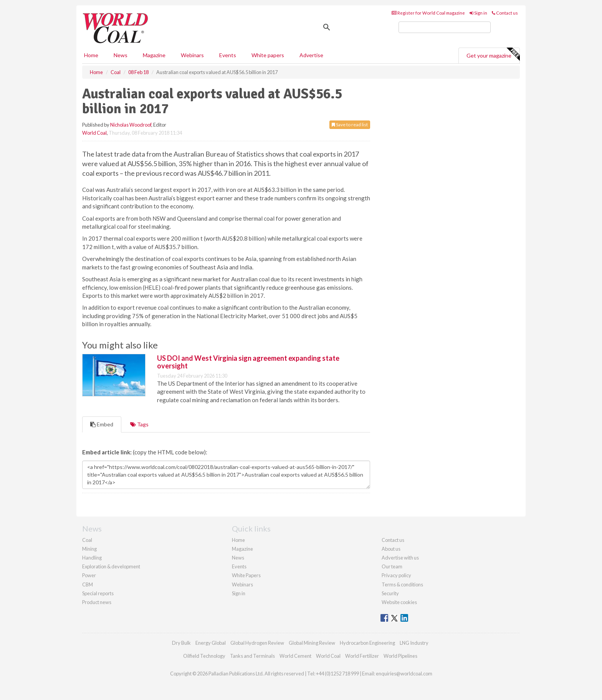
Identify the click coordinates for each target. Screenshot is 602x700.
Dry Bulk (181, 643)
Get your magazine (493, 54)
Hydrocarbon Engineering (367, 643)
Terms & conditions (402, 584)
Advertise (311, 55)
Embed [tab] (102, 424)
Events (228, 55)
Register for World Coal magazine (428, 13)
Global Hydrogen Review (257, 643)
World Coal (94, 133)
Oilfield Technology (204, 656)
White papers (268, 55)
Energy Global (211, 643)
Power (89, 575)
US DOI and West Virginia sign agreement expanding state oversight (248, 362)
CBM (88, 584)
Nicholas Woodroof (131, 125)
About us (391, 549)
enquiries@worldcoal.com (404, 674)
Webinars (192, 55)
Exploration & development (111, 566)
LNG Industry (414, 643)
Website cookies (399, 602)
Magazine (154, 55)
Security (390, 593)
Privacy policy (396, 575)
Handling (92, 558)
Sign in (478, 13)
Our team (392, 566)
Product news (97, 602)
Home (91, 55)
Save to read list (350, 125)
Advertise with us (400, 558)
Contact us (505, 13)
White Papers (246, 575)
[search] (445, 27)
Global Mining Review (312, 643)
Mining (89, 549)
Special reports (98, 593)
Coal (87, 540)
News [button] (121, 55)
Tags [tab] (139, 424)
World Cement (295, 656)
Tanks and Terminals (252, 656)
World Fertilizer (362, 656)
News (238, 558)
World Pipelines (400, 656)
